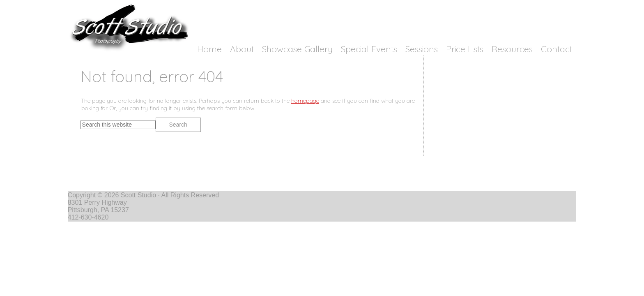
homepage (305, 101)
